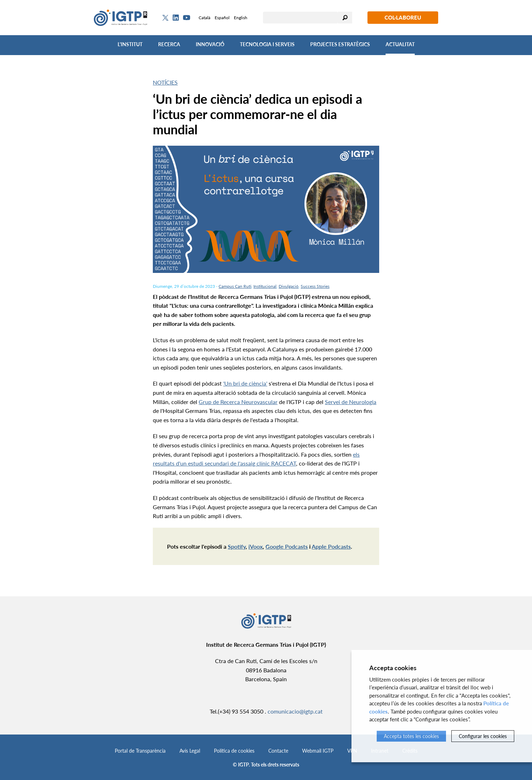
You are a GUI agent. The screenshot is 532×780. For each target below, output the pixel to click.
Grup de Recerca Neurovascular (238, 402)
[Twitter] (165, 18)
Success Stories (315, 286)
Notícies (165, 82)
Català (205, 18)
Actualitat (400, 44)
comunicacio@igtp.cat (295, 711)
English (241, 18)
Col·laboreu (403, 17)
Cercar (345, 18)
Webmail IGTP (318, 751)
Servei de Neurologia (351, 402)
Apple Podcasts (331, 546)
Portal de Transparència (140, 751)
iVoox (256, 546)
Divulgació (289, 286)
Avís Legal (190, 751)
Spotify (237, 546)
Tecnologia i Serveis (267, 44)
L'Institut (130, 44)
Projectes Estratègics (340, 44)
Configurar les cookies (483, 736)
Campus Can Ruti (235, 286)
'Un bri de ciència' (245, 383)
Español (222, 18)
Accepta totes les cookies (411, 736)
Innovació (210, 44)
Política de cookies (234, 751)
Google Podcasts (287, 546)
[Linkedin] (176, 18)
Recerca (169, 44)
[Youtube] (187, 18)
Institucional (265, 286)
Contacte (278, 751)
